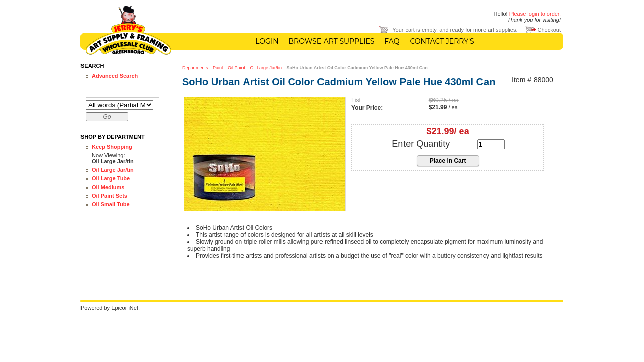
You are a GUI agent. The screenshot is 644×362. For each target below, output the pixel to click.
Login (267, 41)
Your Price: (367, 108)
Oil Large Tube (111, 178)
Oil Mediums (108, 187)
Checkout (549, 30)
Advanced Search (115, 76)
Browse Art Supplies (332, 41)
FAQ (392, 41)
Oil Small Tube (111, 204)
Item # (521, 80)
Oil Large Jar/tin (113, 170)
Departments (196, 68)
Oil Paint (237, 68)
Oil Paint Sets (109, 196)
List (356, 100)
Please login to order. (535, 14)
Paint (219, 68)
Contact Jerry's (442, 41)
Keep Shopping (112, 147)
